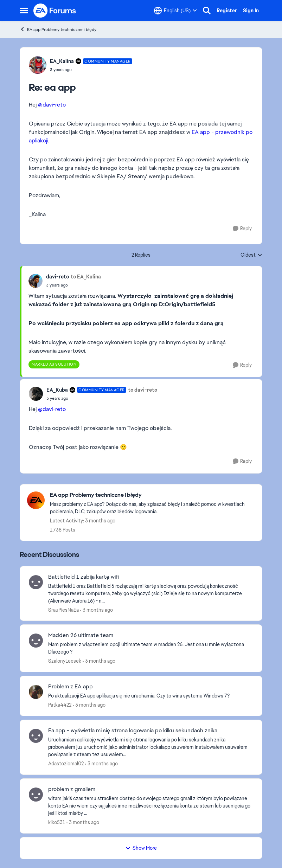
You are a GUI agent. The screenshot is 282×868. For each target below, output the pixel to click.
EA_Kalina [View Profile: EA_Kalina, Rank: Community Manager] (62, 61)
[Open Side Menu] (24, 11)
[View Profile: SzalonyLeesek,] (36, 641)
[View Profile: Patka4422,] (36, 692)
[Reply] (242, 229)
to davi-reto (143, 390)
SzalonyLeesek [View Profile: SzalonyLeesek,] (65, 661)
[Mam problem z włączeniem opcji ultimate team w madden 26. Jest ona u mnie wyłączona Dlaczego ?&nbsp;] (151, 648)
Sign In (251, 11)
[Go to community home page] (55, 11)
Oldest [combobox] (251, 255)
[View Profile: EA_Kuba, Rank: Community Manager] (36, 394)
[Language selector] (175, 11)
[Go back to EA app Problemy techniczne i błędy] (152, 495)
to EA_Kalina (86, 277)
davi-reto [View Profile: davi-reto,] (57, 277)
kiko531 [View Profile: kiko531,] (57, 822)
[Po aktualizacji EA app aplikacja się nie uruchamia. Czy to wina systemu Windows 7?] (151, 696)
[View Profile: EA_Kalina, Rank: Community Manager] (38, 65)
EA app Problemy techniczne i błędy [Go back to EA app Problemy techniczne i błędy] (58, 29)
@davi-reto (52, 105)
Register (227, 11)
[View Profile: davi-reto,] (36, 281)
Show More (141, 848)
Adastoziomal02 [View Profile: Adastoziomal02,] (66, 764)
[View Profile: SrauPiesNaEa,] (36, 582)
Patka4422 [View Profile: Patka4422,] (60, 705)
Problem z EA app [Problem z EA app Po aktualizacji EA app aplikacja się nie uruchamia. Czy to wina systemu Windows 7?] (70, 687)
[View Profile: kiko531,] (36, 795)
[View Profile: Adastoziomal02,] (36, 736)
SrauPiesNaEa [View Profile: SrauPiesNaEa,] (63, 610)
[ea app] (91, 70)
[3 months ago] (97, 610)
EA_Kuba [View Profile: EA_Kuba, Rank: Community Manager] (57, 390)
